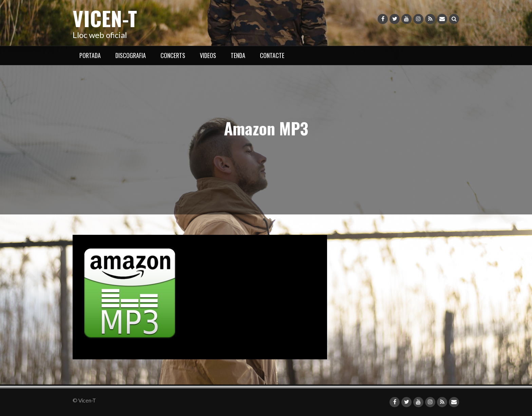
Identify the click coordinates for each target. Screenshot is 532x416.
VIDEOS (208, 55)
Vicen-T (105, 18)
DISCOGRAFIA (131, 55)
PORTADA (90, 55)
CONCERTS (173, 55)
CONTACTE (272, 55)
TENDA (238, 55)
